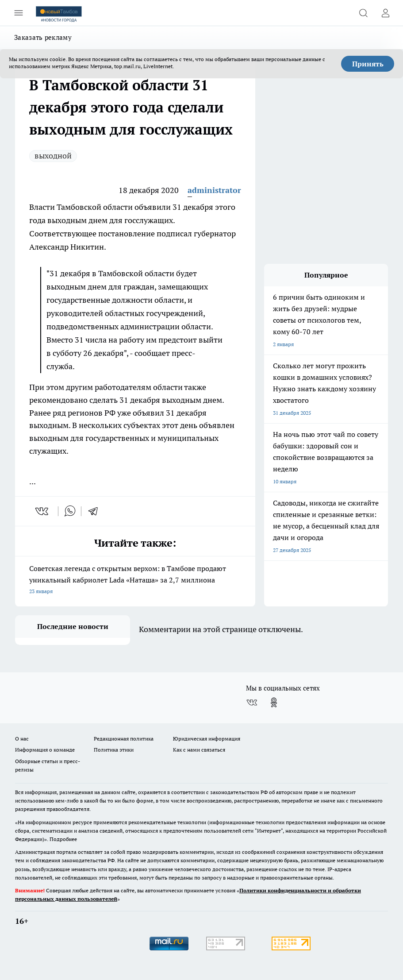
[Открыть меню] (19, 13)
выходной (53, 156)
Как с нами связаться (199, 750)
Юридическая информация (207, 739)
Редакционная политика (124, 739)
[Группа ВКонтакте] (252, 702)
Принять (368, 64)
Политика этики (114, 750)
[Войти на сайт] (385, 13)
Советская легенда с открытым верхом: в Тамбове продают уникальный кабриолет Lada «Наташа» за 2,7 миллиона (135, 581)
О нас (22, 739)
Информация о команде (45, 750)
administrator (214, 190)
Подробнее (63, 839)
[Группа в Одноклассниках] (274, 702)
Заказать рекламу (43, 37)
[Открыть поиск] (363, 13)
